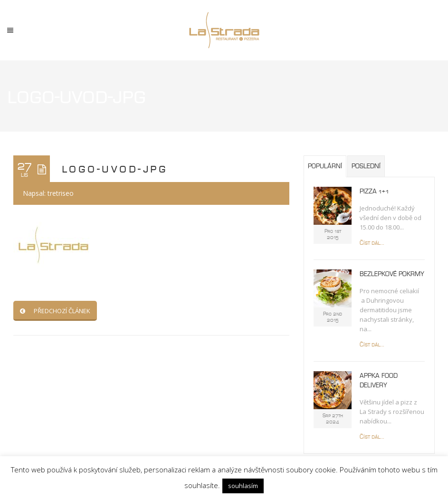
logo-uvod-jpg (115, 169)
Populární (325, 166)
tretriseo (61, 193)
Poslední (366, 166)
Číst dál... (372, 243)
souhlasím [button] (243, 486)
